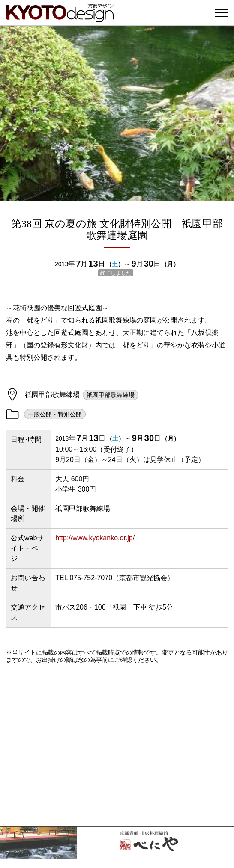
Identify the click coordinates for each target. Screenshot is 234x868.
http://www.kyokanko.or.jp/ (95, 538)
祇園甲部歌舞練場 (111, 395)
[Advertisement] (117, 745)
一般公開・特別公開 (55, 414)
